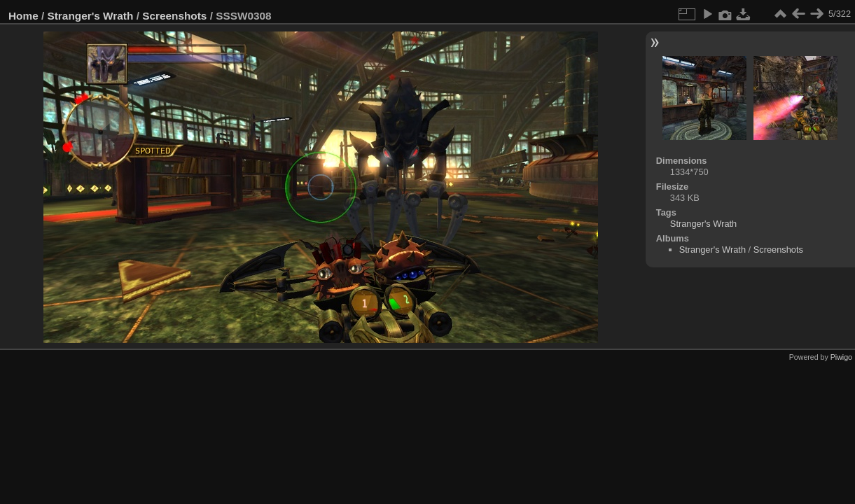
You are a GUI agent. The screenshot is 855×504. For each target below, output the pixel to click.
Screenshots (174, 16)
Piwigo (841, 357)
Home (23, 16)
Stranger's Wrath (91, 16)
